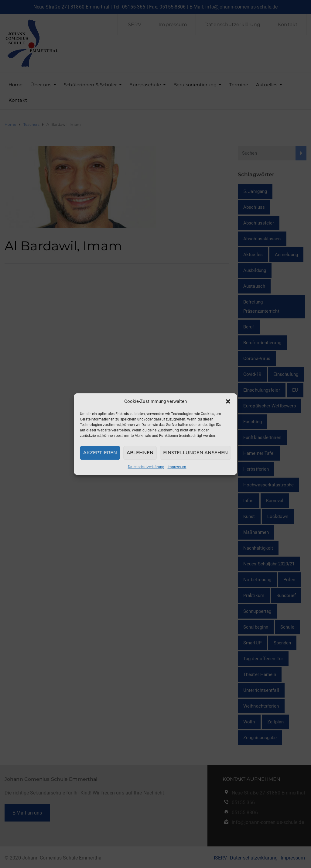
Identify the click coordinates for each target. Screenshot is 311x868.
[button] (228, 401)
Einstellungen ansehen (195, 453)
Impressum (177, 467)
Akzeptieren (100, 453)
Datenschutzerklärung (146, 467)
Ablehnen (140, 453)
